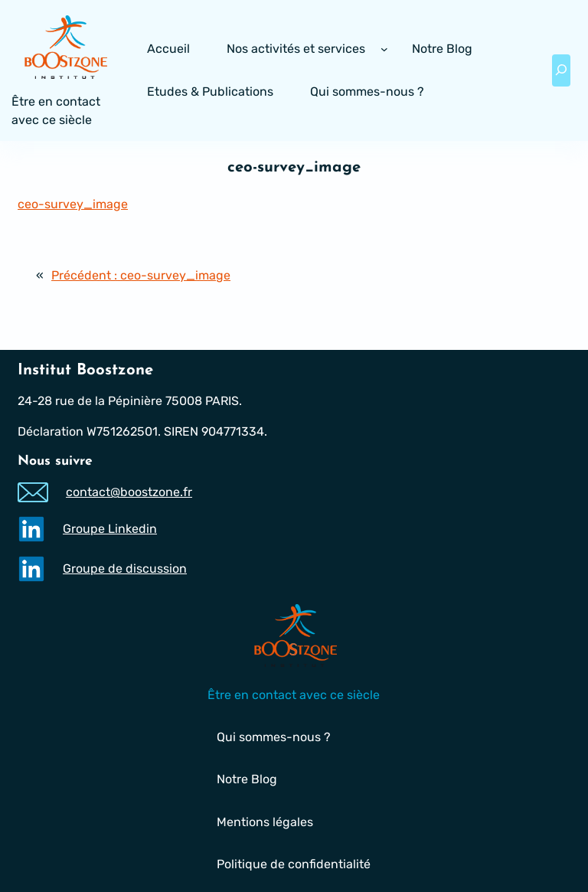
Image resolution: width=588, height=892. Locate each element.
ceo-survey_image (73, 204)
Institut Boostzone (85, 371)
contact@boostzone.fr (129, 492)
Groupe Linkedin (110, 529)
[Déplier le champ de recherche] (561, 70)
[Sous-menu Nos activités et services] (384, 49)
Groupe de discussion (125, 569)
